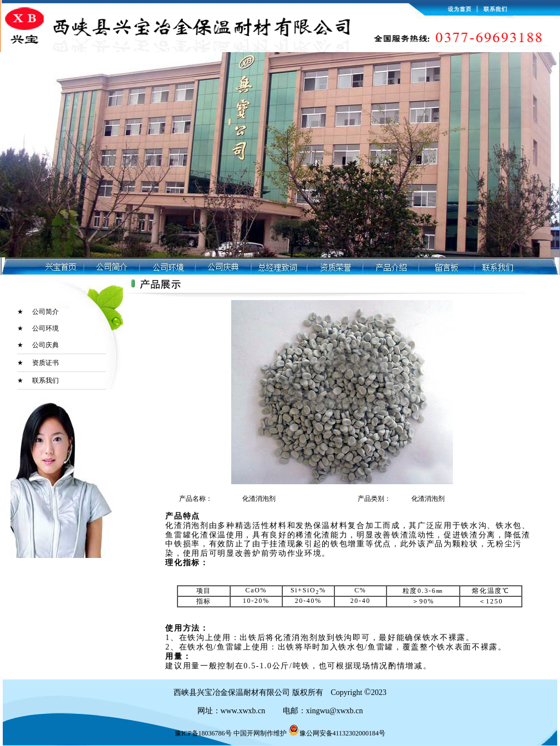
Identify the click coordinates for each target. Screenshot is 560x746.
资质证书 (45, 363)
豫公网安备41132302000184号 (337, 733)
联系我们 (45, 380)
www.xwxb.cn (244, 711)
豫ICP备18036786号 (203, 733)
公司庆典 (45, 345)
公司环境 (45, 328)
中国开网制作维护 (260, 733)
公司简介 (45, 312)
